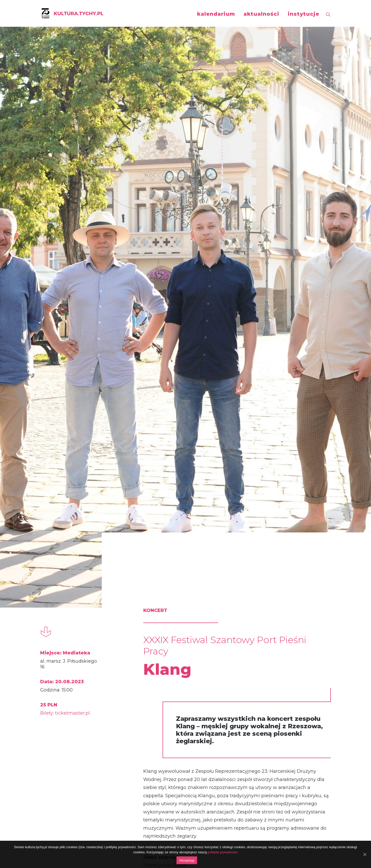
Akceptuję (187, 860)
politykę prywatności (223, 852)
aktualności (261, 14)
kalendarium (216, 14)
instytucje (303, 14)
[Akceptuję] (365, 854)
